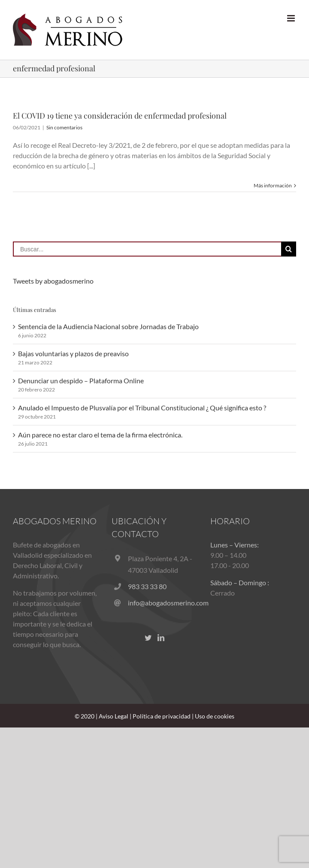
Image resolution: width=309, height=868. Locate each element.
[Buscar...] (147, 249)
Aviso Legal (114, 716)
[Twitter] (148, 638)
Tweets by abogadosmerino (53, 281)
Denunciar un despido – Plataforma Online (81, 381)
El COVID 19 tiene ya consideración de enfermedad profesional (120, 116)
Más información (273, 185)
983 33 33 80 (147, 586)
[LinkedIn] (161, 638)
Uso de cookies (215, 716)
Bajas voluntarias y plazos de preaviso (73, 353)
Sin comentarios (64, 127)
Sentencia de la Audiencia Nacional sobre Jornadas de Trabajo (108, 326)
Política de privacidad (162, 716)
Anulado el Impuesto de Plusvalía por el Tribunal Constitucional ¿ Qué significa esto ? (142, 408)
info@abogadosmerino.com (163, 603)
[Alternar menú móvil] (292, 18)
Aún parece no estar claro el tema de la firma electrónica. (100, 435)
